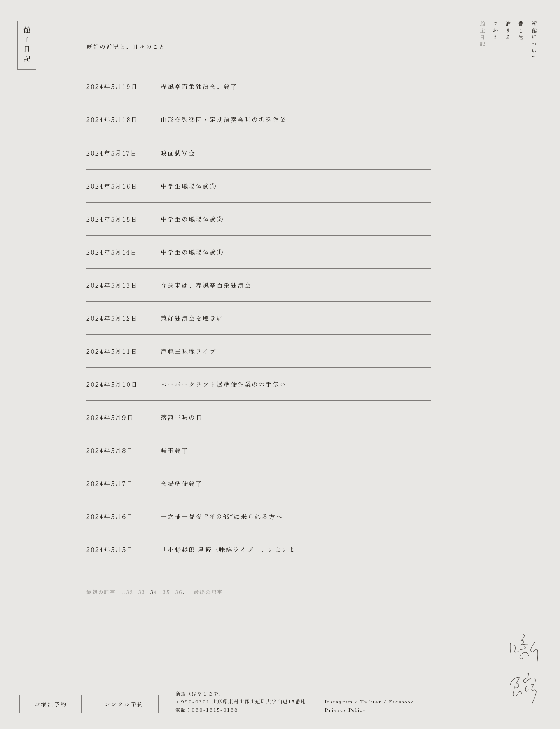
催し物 (521, 31)
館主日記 (482, 34)
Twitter (371, 701)
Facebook (401, 701)
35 (167, 592)
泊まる (508, 31)
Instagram (339, 701)
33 (142, 592)
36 (179, 592)
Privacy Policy (345, 709)
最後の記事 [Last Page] (208, 592)
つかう (496, 31)
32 (130, 592)
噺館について (534, 41)
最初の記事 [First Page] (101, 592)
